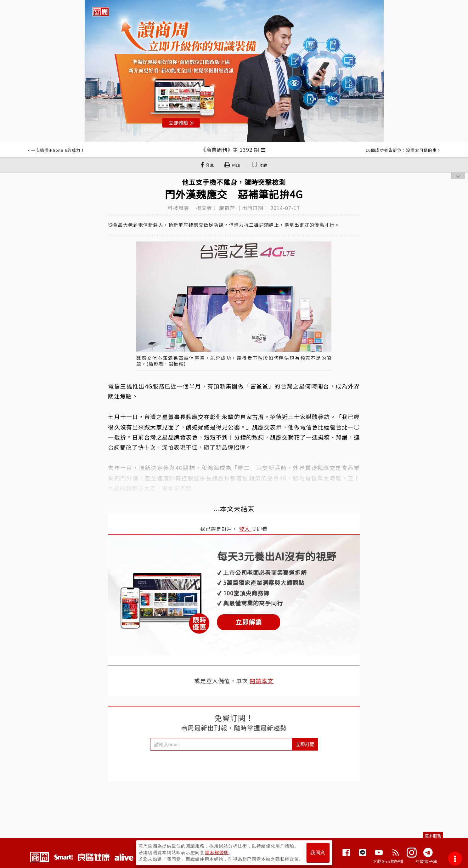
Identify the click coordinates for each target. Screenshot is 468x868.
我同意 (318, 853)
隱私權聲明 (217, 853)
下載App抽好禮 (388, 861)
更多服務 (433, 836)
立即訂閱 (305, 744)
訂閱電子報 (427, 861)
